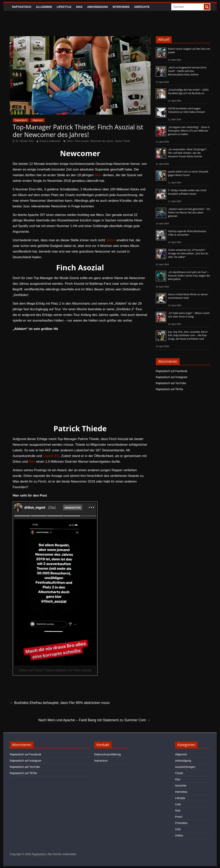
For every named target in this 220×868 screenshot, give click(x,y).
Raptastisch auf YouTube (171, 383)
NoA (178, 811)
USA (178, 829)
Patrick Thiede (122, 141)
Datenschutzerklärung (107, 754)
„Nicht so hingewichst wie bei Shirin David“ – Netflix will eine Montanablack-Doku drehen (187, 71)
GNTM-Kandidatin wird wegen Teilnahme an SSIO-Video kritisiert (187, 110)
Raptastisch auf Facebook (172, 371)
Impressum (101, 761)
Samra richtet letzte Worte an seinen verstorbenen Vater (188, 296)
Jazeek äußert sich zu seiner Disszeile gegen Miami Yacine (188, 173)
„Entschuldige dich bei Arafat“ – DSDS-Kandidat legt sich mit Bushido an (189, 91)
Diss (79, 7)
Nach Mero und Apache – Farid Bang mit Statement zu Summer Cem (94, 720)
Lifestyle (64, 7)
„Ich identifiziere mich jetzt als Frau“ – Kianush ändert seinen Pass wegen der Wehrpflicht (189, 276)
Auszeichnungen (185, 767)
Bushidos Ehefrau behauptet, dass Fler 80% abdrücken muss (60, 703)
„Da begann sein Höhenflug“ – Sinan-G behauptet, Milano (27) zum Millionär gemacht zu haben (189, 131)
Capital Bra (51, 456)
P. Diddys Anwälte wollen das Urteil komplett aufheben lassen (187, 192)
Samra (111, 240)
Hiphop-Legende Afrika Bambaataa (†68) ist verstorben (187, 233)
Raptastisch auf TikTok (169, 389)
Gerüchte (142, 7)
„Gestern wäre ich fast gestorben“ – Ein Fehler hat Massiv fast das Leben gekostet (189, 213)
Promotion (181, 823)
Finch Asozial (81, 141)
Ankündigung (98, 7)
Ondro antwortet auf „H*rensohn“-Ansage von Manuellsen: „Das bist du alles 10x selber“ (188, 253)
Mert (32, 462)
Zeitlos (179, 835)
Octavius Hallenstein (50, 141)
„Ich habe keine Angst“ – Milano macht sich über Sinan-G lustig (189, 315)
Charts (179, 773)
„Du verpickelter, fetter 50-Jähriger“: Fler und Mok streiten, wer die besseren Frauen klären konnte (187, 153)
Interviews (121, 7)
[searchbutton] (207, 7)
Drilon (70, 141)
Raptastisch (22, 7)
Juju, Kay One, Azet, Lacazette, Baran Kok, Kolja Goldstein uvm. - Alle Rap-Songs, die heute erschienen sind (188, 335)
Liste (178, 804)
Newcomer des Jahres (102, 141)
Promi (179, 817)
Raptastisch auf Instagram (172, 377)
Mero (98, 175)
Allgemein (44, 7)
